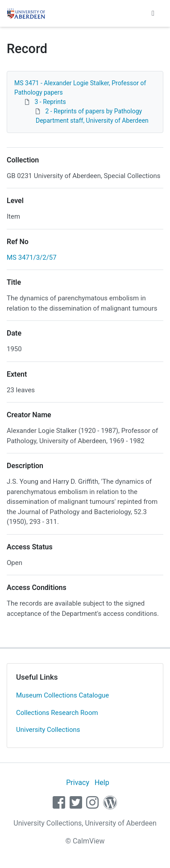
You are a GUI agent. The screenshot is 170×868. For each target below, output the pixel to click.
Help (102, 783)
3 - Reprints (50, 102)
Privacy (78, 783)
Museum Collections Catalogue (62, 695)
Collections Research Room (57, 713)
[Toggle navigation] (153, 13)
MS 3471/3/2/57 (32, 257)
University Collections (48, 730)
